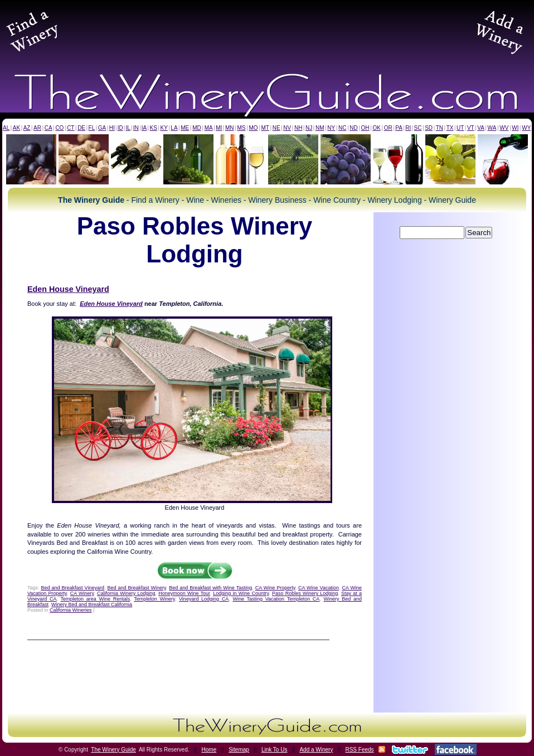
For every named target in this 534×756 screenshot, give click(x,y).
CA (48, 128)
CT (71, 128)
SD (429, 128)
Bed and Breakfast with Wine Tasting (210, 588)
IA (144, 128)
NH (298, 128)
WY (526, 128)
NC (342, 128)
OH (365, 128)
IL (128, 128)
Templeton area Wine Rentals (96, 599)
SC (418, 128)
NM (320, 128)
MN (230, 128)
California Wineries (71, 610)
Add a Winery (316, 750)
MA (209, 128)
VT (471, 128)
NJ (309, 128)
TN (440, 128)
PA (399, 128)
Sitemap (239, 750)
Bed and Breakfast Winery (136, 588)
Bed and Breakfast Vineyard (73, 588)
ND (353, 128)
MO (253, 128)
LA (174, 128)
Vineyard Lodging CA (204, 599)
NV (287, 128)
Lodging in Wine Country (241, 593)
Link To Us (275, 750)
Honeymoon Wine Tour (184, 593)
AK (16, 128)
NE (276, 128)
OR (388, 128)
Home (209, 750)
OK (376, 128)
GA (102, 128)
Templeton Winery (154, 599)
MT (265, 128)
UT (460, 128)
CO (59, 128)
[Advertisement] (267, 30)
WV (504, 128)
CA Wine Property (275, 588)
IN (136, 128)
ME (185, 128)
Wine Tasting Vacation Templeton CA (276, 599)
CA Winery (82, 593)
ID (120, 128)
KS (154, 128)
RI (408, 128)
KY (164, 128)
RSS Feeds (359, 750)
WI (515, 128)
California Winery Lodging (126, 593)
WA (492, 128)
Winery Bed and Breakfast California (92, 604)
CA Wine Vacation (319, 588)
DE (81, 128)
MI (219, 128)
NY (331, 128)
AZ (27, 128)
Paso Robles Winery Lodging (305, 593)
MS (241, 128)
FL (92, 128)
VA (481, 128)
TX (450, 128)
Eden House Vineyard (68, 289)
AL (6, 128)
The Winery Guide (113, 750)
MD (197, 128)
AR (37, 128)
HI (112, 128)
